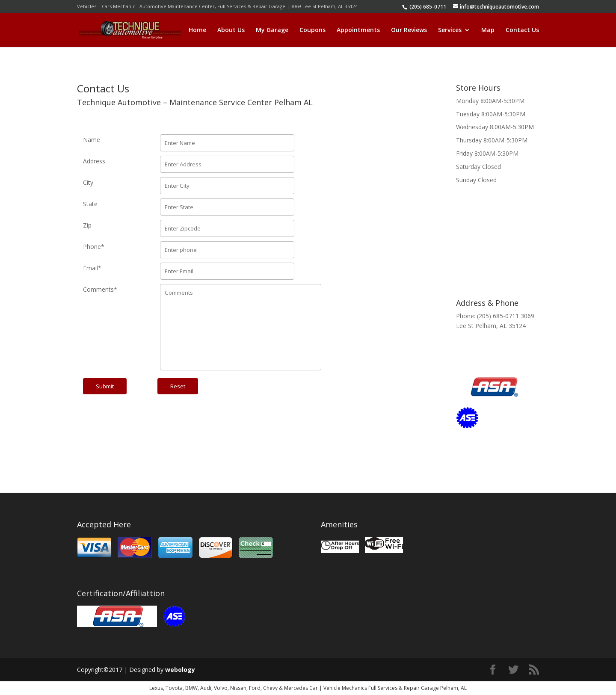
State (90, 204)
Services (450, 30)
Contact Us (522, 30)
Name (92, 140)
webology (180, 670)
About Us (231, 30)
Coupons (312, 30)
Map (488, 30)
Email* (92, 268)
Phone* (94, 247)
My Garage (272, 30)
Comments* (100, 289)
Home (197, 30)
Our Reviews (409, 30)
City (88, 182)
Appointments (358, 30)
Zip (87, 225)
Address (94, 161)
